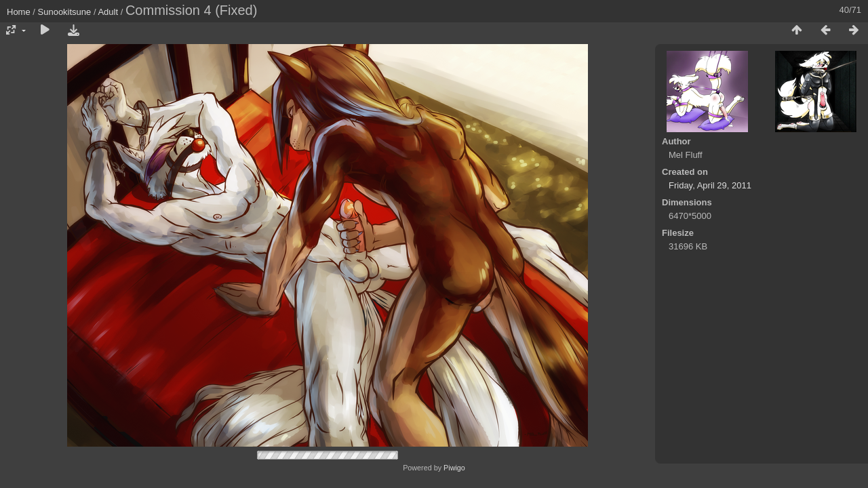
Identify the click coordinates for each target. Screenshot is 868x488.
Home (19, 12)
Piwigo (454, 468)
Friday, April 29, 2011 (710, 185)
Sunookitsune (65, 12)
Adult (108, 12)
